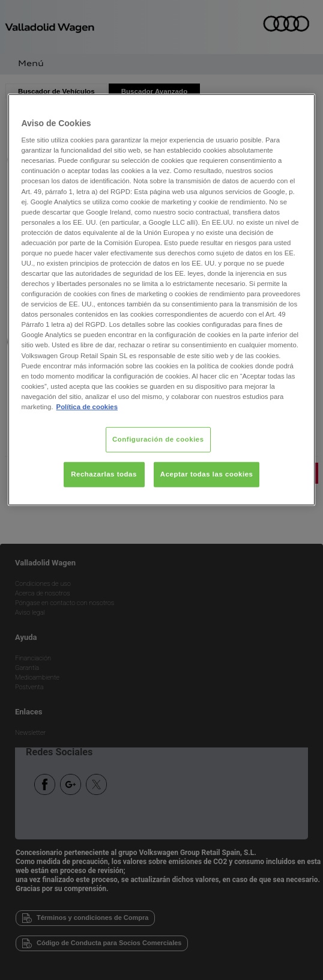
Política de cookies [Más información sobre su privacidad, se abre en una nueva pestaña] (87, 407)
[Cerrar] (298, 108)
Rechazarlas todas (104, 474)
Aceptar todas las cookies (207, 474)
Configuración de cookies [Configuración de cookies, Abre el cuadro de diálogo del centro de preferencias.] (158, 439)
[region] (161, 299)
